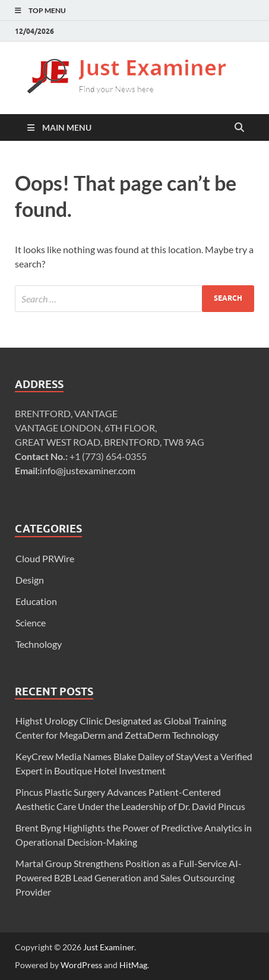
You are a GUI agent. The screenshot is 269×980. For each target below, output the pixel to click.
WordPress (81, 965)
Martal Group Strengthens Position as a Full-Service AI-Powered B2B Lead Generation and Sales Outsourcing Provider (129, 877)
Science (31, 623)
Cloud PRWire (45, 558)
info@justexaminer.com (88, 470)
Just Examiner (109, 947)
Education (36, 601)
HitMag (133, 965)
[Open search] (239, 128)
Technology (39, 644)
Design (30, 580)
